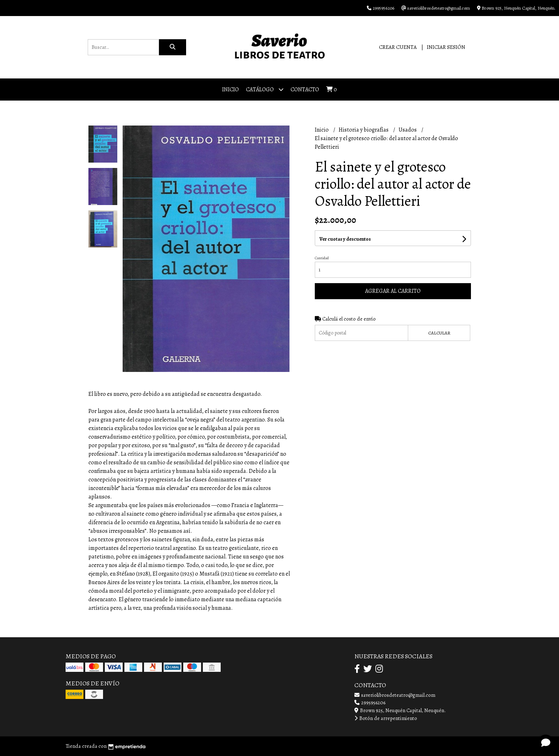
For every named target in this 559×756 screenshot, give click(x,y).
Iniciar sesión (446, 47)
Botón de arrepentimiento (386, 718)
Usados (408, 130)
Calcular (439, 333)
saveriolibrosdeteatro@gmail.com (395, 695)
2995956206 (370, 703)
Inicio (230, 90)
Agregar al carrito (393, 291)
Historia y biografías (364, 130)
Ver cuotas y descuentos (345, 239)
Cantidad (322, 258)
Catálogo (265, 89)
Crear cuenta (398, 47)
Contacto (305, 90)
